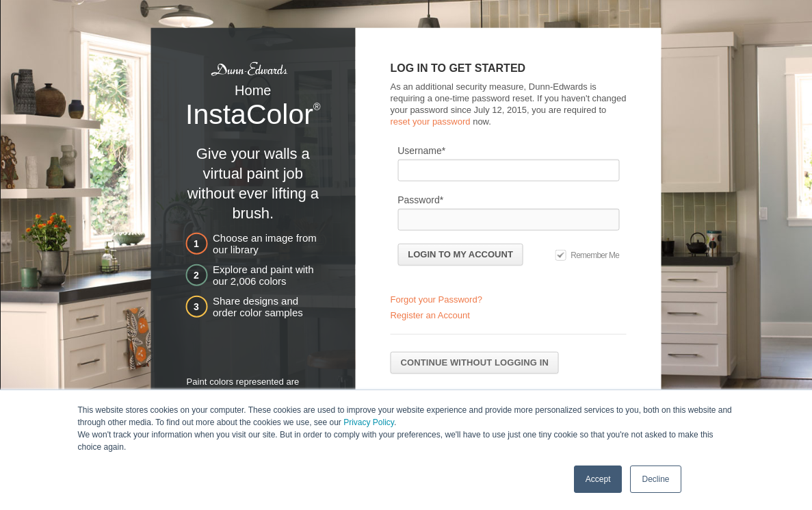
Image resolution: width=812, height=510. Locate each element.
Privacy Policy (369, 422)
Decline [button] (655, 479)
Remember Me (595, 255)
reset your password (430, 121)
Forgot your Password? (436, 299)
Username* (421, 150)
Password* (420, 199)
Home (253, 90)
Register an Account (430, 315)
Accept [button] (598, 479)
